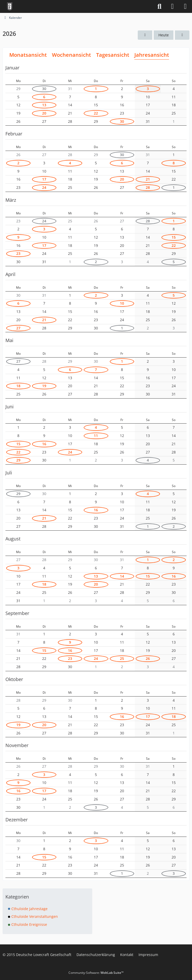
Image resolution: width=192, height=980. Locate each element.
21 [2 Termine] (44, 320)
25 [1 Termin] (122, 658)
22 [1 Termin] (174, 245)
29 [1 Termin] (18, 460)
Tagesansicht (113, 55)
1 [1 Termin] (96, 89)
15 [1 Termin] (18, 444)
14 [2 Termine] (122, 576)
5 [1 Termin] (174, 262)
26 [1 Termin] (148, 658)
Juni (10, 407)
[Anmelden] (172, 6)
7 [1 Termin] (96, 370)
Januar (12, 68)
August (13, 539)
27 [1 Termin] (18, 328)
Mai (9, 340)
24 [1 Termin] (70, 452)
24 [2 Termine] (44, 187)
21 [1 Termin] (148, 179)
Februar (14, 134)
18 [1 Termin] (18, 386)
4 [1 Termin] (70, 163)
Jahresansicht (152, 55)
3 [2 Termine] (96, 807)
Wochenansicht (71, 55)
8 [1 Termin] (174, 163)
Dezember (17, 820)
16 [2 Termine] (96, 510)
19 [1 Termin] (44, 386)
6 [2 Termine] (44, 97)
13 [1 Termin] (44, 105)
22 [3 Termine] (96, 113)
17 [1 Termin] (44, 179)
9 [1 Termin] (18, 237)
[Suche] (159, 6)
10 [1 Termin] (122, 303)
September (17, 613)
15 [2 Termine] (174, 237)
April (10, 274)
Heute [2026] (164, 35)
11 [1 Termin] (96, 436)
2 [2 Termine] (96, 262)
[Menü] (185, 6)
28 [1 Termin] (148, 187)
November (17, 745)
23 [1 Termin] (18, 253)
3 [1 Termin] (148, 89)
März (11, 200)
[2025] (145, 35)
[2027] (182, 35)
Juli (9, 473)
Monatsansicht (28, 55)
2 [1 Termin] (18, 163)
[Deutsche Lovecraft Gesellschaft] (10, 6)
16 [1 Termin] (44, 444)
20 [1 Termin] (44, 113)
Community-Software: (96, 973)
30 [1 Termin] (44, 89)
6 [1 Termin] (122, 163)
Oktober (14, 679)
